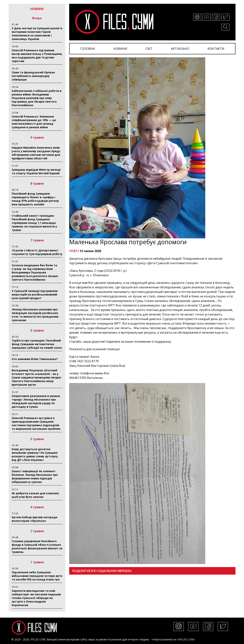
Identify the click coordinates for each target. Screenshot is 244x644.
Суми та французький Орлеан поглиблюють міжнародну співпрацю (33, 76)
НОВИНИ (120, 49)
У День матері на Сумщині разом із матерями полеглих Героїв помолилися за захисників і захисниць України (37, 34)
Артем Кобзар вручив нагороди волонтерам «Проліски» (34, 519)
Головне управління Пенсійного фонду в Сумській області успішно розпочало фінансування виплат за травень (37, 547)
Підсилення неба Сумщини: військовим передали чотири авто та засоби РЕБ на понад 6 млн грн (37, 576)
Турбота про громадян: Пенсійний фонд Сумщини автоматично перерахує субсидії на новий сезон (37, 344)
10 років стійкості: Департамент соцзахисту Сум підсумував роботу (37, 252)
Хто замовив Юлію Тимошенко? (35, 359)
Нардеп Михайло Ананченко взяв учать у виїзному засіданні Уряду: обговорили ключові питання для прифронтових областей (36, 153)
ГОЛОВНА (88, 49)
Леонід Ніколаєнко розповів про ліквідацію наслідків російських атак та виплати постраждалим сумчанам (35, 315)
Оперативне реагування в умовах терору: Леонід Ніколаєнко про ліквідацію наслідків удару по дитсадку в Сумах (36, 401)
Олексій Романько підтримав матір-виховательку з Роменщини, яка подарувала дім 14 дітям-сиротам (37, 56)
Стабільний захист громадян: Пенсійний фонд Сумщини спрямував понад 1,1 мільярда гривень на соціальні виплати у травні (34, 223)
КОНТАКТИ (216, 49)
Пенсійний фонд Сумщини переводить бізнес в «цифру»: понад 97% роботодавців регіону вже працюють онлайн (35, 199)
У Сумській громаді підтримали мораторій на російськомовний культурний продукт (35, 294)
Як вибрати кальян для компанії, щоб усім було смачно (36, 495)
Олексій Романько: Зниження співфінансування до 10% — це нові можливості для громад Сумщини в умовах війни (34, 122)
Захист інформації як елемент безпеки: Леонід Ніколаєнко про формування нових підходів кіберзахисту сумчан (35, 477)
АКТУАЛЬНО (180, 49)
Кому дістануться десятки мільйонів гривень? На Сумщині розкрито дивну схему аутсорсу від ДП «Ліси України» (35, 454)
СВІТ (149, 49)
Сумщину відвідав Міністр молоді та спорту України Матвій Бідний (36, 171)
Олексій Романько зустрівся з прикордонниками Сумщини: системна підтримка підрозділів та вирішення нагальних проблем (36, 423)
